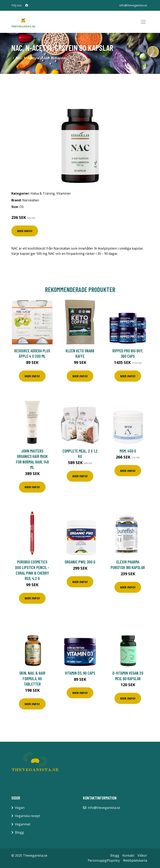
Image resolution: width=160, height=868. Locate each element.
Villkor (142, 855)
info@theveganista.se (133, 5)
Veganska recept (27, 816)
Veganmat (23, 824)
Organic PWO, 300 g (80, 562)
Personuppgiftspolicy (104, 860)
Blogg (19, 832)
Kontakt (128, 855)
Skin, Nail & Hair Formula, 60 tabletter (32, 678)
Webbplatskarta (135, 860)
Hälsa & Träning (43, 193)
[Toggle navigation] (143, 22)
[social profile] (27, 5)
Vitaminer (64, 193)
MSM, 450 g (128, 451)
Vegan (20, 808)
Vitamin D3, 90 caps (80, 673)
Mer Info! (25, 231)
